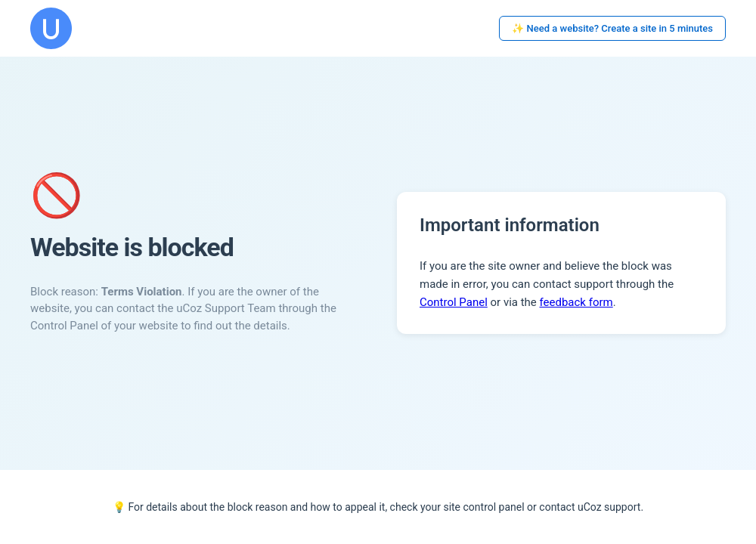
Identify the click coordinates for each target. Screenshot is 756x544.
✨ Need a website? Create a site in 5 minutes (612, 28)
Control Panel (454, 302)
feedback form (576, 302)
